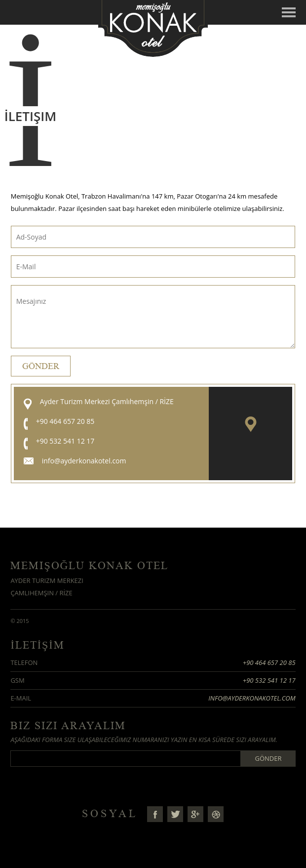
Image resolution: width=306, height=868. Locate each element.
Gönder (41, 366)
